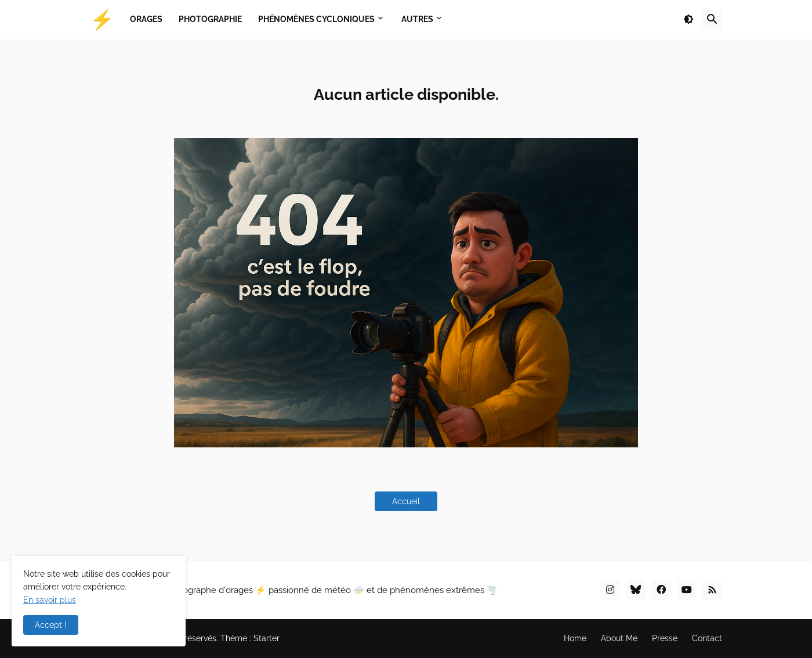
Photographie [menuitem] (210, 19)
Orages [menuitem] (146, 19)
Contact (707, 638)
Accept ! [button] (51, 625)
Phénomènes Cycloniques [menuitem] (316, 19)
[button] (688, 20)
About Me (619, 638)
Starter (267, 638)
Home (575, 638)
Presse (665, 638)
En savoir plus (50, 600)
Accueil (406, 501)
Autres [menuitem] (417, 19)
